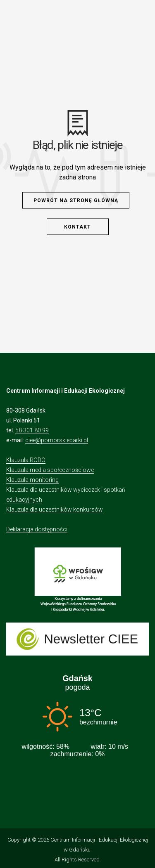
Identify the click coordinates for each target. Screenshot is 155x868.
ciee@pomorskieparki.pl (57, 440)
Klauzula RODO (26, 460)
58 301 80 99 (32, 430)
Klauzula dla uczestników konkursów (55, 509)
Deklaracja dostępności (37, 529)
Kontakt (77, 227)
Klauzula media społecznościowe (50, 470)
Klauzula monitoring (32, 480)
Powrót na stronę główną (76, 200)
